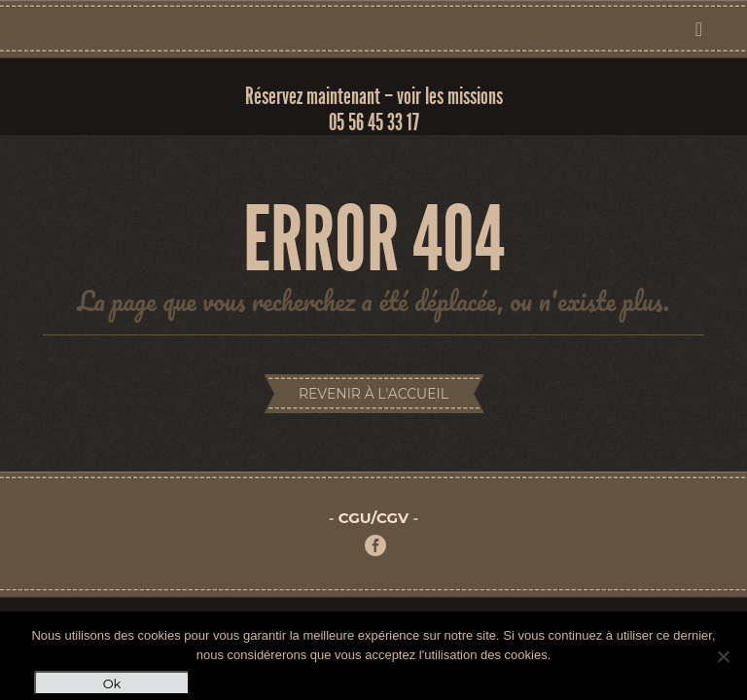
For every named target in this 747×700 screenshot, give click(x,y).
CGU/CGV (373, 518)
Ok (112, 683)
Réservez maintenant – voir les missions (374, 96)
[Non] (723, 656)
